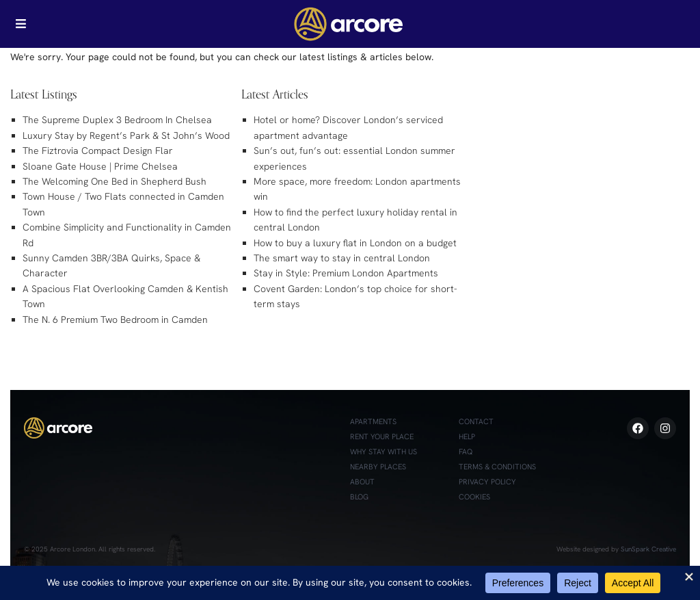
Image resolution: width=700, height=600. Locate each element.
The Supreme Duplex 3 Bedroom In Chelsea (117, 120)
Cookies (474, 497)
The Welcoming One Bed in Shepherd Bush (115, 181)
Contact (476, 421)
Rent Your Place (382, 436)
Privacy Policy (487, 482)
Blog (359, 497)
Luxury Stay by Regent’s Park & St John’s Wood (126, 135)
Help (467, 436)
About (362, 482)
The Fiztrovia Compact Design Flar (98, 151)
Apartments (373, 421)
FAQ (466, 452)
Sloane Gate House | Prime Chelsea (100, 166)
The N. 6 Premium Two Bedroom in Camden (115, 319)
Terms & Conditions (497, 467)
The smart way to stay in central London (342, 258)
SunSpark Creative (648, 549)
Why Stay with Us (383, 452)
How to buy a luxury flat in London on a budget (355, 243)
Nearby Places (378, 467)
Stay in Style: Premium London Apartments (346, 273)
